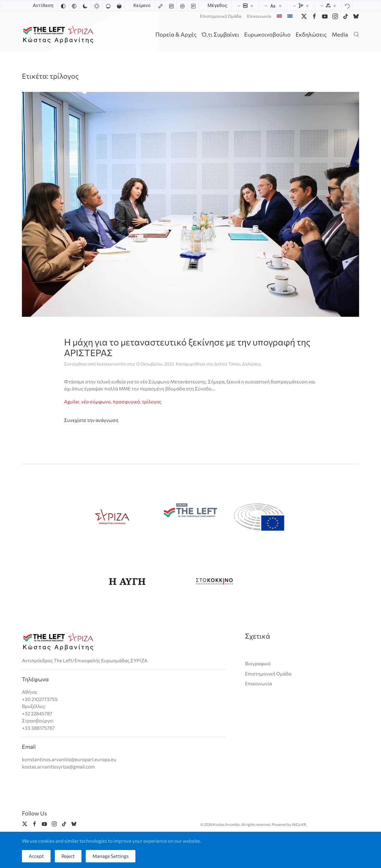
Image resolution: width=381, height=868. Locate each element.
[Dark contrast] (85, 6)
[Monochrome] (74, 6)
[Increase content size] (252, 6)
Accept (36, 856)
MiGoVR (299, 824)
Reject (68, 856)
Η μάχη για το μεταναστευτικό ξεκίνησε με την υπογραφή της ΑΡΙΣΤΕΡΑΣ (187, 347)
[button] (356, 34)
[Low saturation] (108, 6)
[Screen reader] (182, 6)
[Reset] (347, 6)
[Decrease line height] (294, 6)
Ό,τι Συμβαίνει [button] (220, 34)
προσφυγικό (126, 402)
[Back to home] (59, 34)
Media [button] (340, 34)
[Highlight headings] (171, 6)
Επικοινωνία (259, 16)
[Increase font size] (280, 6)
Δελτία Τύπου (227, 364)
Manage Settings (111, 856)
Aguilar (72, 402)
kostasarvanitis (111, 364)
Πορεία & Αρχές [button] (176, 34)
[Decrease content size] (239, 6)
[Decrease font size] (266, 6)
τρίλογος (152, 402)
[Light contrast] (97, 6)
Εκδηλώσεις (311, 34)
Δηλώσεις (251, 364)
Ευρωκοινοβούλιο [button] (267, 34)
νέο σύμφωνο (96, 402)
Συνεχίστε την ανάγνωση (91, 420)
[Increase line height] (307, 6)
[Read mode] (193, 6)
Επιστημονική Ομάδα (221, 16)
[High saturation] (119, 6)
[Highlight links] (160, 6)
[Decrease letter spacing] (322, 6)
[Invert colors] (63, 6)
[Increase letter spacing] (335, 6)
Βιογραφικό (258, 664)
